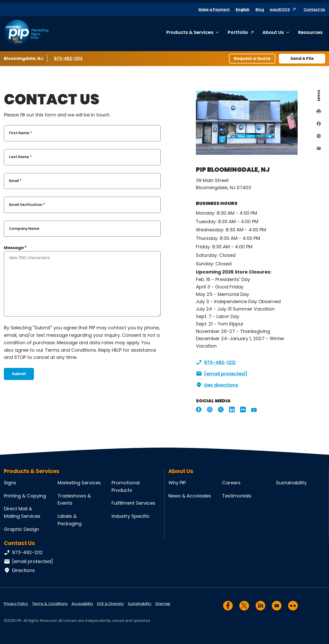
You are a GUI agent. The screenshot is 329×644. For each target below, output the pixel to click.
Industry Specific (131, 516)
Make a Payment (214, 10)
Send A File (302, 58)
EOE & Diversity (111, 604)
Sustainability (291, 483)
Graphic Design (21, 529)
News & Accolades (190, 496)
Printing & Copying (25, 496)
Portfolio (238, 32)
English (243, 10)
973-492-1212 (69, 58)
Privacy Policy (16, 604)
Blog (260, 10)
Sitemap (163, 604)
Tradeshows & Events (74, 500)
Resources (310, 32)
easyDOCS (280, 10)
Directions (19, 570)
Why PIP (177, 483)
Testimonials (237, 496)
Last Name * (20, 157)
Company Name (24, 229)
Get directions (217, 385)
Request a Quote (252, 58)
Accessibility (82, 604)
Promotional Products (126, 486)
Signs (10, 483)
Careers (231, 483)
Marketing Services (79, 483)
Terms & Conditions (50, 604)
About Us (273, 32)
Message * (15, 248)
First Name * (20, 133)
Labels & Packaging (70, 520)
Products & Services (190, 32)
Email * (15, 181)
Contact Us (314, 10)
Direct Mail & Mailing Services (22, 512)
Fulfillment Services (133, 503)
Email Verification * (27, 205)
